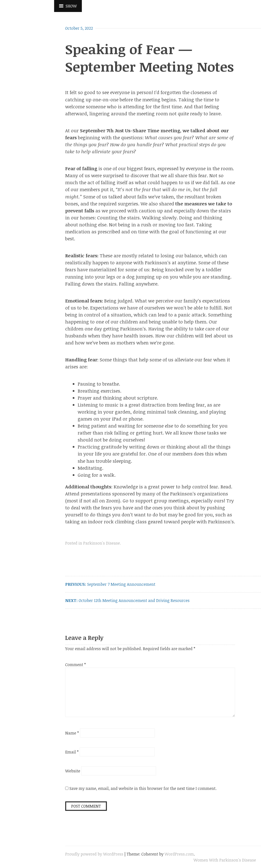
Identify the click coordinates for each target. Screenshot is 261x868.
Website (73, 771)
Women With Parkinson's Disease (225, 860)
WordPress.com (179, 854)
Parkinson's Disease (102, 543)
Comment (76, 665)
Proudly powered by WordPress (94, 854)
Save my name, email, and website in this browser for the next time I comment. (143, 788)
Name (72, 733)
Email (72, 752)
